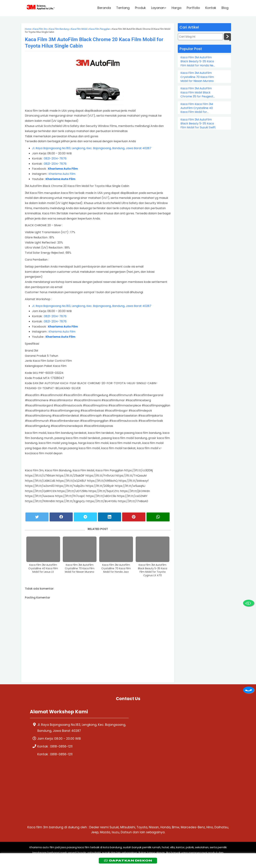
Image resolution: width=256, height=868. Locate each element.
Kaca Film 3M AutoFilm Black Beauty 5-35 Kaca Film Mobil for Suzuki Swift (198, 124)
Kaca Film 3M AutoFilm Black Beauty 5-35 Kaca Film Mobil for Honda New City (198, 62)
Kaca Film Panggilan (100, 29)
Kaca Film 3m (40, 29)
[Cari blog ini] (200, 37)
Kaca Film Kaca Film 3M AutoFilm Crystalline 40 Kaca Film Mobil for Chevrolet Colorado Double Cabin (197, 108)
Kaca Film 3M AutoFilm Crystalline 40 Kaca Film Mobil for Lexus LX (43, 568)
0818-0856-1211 (61, 746)
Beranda (104, 8)
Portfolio (193, 8)
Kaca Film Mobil (79, 29)
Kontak (211, 8)
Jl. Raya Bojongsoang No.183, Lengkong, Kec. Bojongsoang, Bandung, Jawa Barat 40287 (92, 148)
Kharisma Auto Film (62, 174)
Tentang (123, 8)
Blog (225, 8)
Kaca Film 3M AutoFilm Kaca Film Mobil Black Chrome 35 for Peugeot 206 (197, 92)
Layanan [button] (159, 8)
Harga (176, 8)
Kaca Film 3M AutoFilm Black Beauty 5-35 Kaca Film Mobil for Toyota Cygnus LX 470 (153, 570)
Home (28, 29)
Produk (140, 8)
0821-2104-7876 (55, 159)
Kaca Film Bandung (59, 29)
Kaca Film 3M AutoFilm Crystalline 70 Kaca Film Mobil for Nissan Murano (80, 568)
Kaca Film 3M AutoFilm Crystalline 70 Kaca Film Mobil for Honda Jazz (116, 568)
